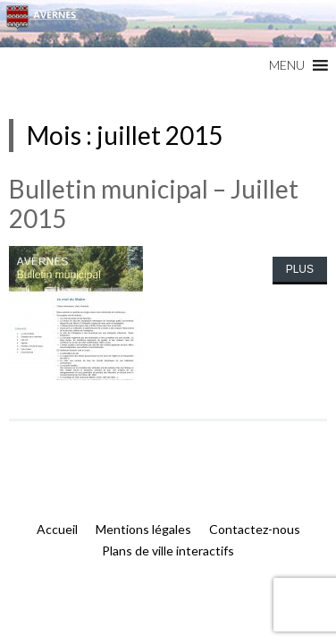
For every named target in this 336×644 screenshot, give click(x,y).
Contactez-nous (255, 529)
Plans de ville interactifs (168, 551)
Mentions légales (143, 529)
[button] (287, 65)
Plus (300, 269)
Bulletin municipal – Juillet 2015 (154, 204)
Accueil (57, 529)
